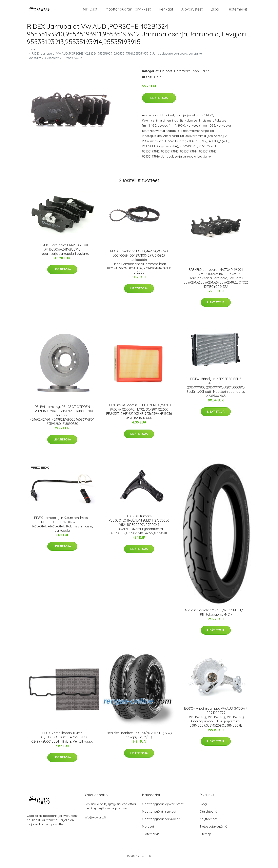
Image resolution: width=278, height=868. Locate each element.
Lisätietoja (159, 103)
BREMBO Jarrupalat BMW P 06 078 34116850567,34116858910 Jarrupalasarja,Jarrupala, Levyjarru (62, 254)
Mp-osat (166, 76)
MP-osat (90, 12)
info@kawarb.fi (95, 822)
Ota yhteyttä (208, 816)
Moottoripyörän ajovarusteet (163, 809)
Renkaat (166, 12)
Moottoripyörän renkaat (159, 816)
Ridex (196, 76)
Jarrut (205, 76)
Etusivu (32, 54)
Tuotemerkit (237, 12)
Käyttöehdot (208, 824)
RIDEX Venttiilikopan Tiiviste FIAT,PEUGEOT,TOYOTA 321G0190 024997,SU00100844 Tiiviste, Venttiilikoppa (62, 742)
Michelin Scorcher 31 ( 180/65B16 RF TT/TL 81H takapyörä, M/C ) (216, 617)
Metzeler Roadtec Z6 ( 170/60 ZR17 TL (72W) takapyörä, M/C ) (139, 740)
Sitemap (205, 839)
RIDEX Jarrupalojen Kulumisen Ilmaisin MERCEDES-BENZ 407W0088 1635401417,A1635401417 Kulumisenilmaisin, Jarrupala (62, 529)
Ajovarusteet (192, 12)
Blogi (215, 12)
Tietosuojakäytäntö (213, 831)
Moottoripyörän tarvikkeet (128, 12)
